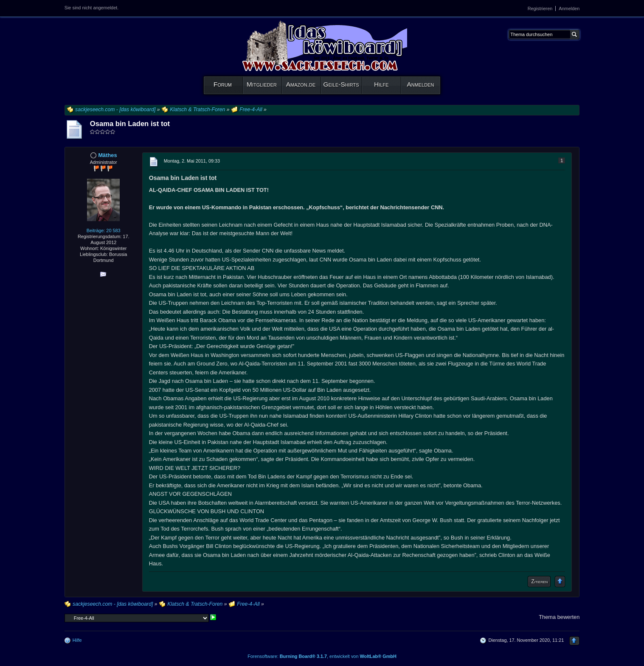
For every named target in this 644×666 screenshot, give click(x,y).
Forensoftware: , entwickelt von (322, 656)
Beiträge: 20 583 (104, 230)
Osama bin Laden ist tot (130, 124)
